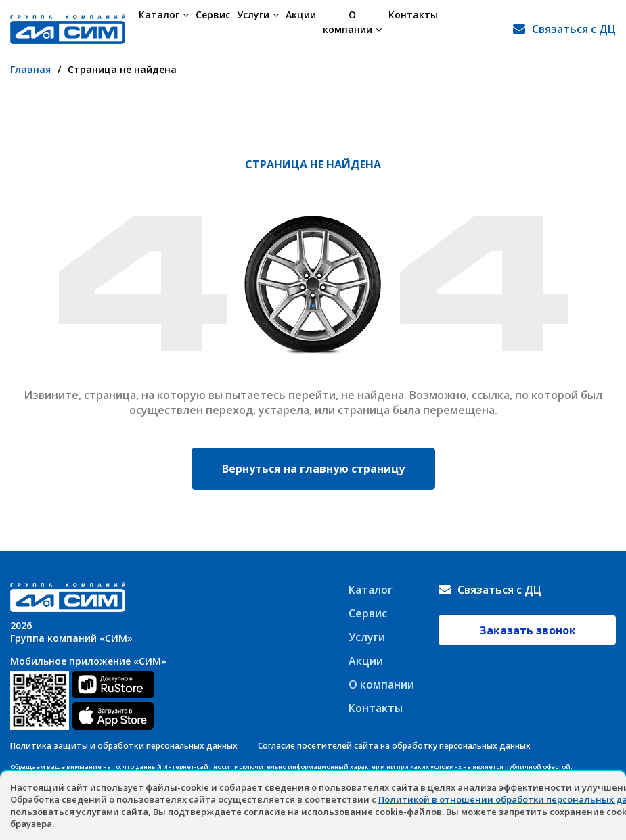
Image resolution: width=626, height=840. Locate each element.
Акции (301, 29)
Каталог (164, 29)
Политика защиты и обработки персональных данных (124, 746)
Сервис (213, 29)
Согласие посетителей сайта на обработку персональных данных (394, 746)
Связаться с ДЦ (574, 29)
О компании (357, 29)
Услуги (258, 29)
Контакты (423, 29)
